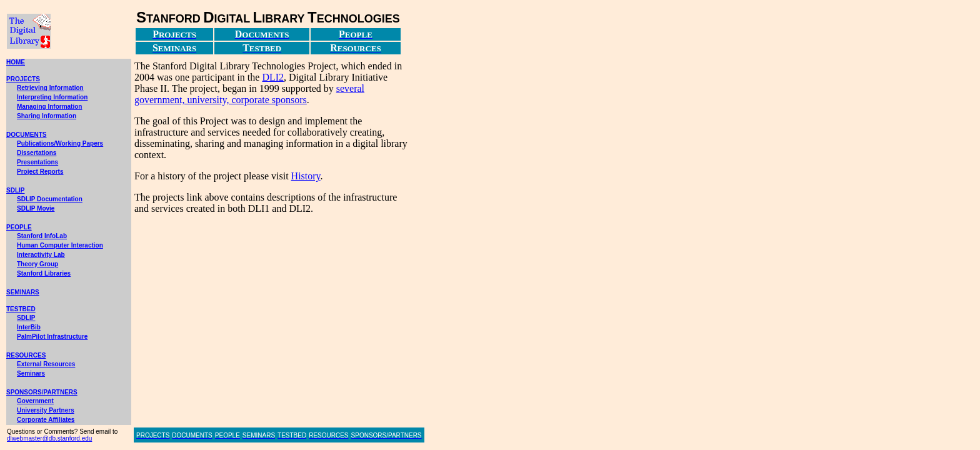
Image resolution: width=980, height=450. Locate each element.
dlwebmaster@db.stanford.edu (49, 438)
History (306, 176)
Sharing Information (47, 116)
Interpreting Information (52, 97)
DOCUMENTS (26, 135)
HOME (16, 62)
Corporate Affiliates (46, 420)
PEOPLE (19, 227)
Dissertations (37, 153)
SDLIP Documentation (50, 199)
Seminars (31, 373)
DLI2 (273, 77)
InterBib (29, 327)
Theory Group (37, 264)
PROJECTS (23, 79)
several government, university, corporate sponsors (249, 94)
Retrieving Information (50, 88)
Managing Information (49, 107)
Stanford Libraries (44, 273)
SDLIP (15, 190)
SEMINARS (23, 292)
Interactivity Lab (41, 255)
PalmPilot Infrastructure (52, 337)
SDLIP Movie (36, 208)
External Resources (46, 364)
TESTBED (21, 309)
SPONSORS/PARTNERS (42, 392)
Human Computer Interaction (60, 245)
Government (35, 401)
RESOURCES (26, 355)
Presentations (37, 162)
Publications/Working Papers (60, 143)
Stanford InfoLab (42, 236)
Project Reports (40, 172)
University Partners (46, 410)
